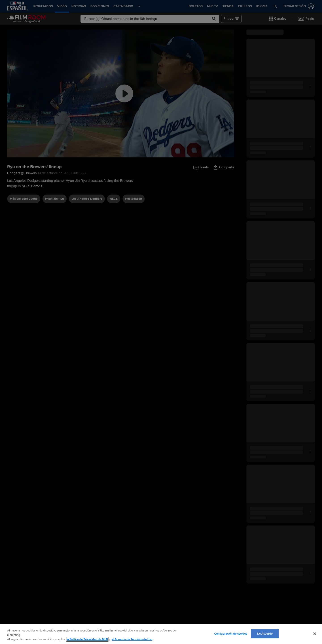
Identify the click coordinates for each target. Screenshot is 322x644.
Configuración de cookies (231, 633)
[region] (161, 634)
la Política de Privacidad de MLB (87, 639)
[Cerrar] (315, 633)
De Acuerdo (265, 633)
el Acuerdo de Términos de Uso (132, 639)
